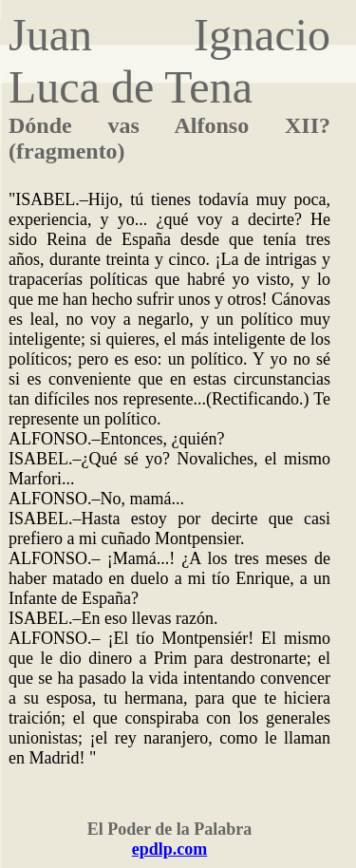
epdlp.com (170, 849)
